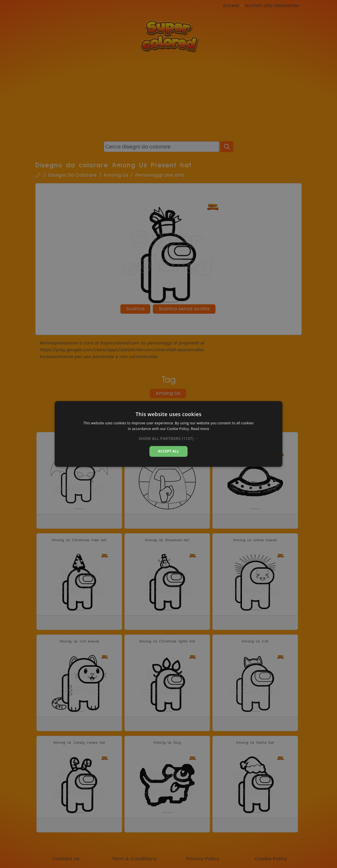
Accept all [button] (168, 451)
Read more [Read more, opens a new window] (200, 429)
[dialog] (168, 434)
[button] (169, 439)
